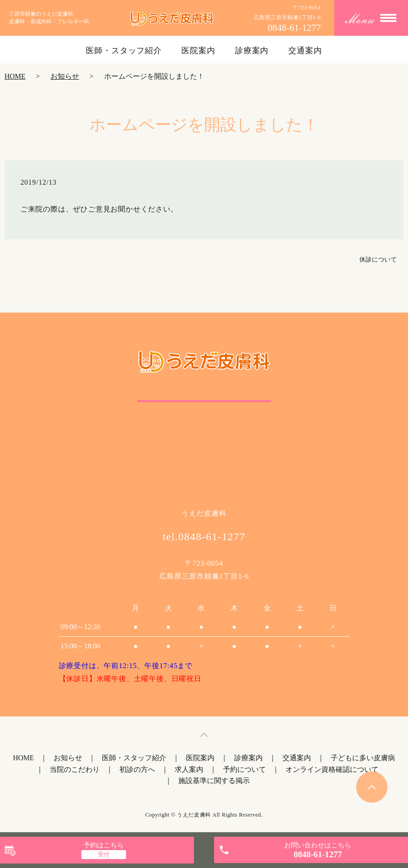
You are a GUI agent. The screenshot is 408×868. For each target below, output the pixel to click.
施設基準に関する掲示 (214, 781)
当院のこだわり (75, 769)
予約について (244, 769)
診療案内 (252, 51)
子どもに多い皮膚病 (363, 758)
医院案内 (198, 51)
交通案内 (305, 51)
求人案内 (189, 769)
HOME (15, 76)
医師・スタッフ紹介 (124, 51)
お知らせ (65, 76)
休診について (378, 260)
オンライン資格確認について (332, 769)
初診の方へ (137, 769)
